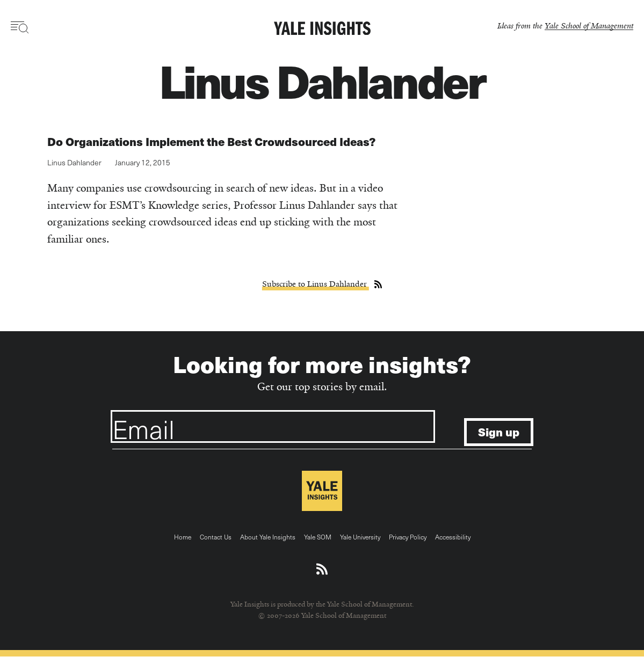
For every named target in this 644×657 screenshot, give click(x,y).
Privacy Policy (408, 537)
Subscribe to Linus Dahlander (316, 284)
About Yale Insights (268, 537)
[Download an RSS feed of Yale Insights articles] (322, 570)
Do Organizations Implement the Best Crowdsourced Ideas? (211, 141)
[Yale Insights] (322, 29)
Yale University (360, 537)
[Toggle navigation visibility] (20, 27)
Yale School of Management (589, 25)
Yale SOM (318, 537)
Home (183, 537)
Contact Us (216, 537)
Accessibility (453, 537)
